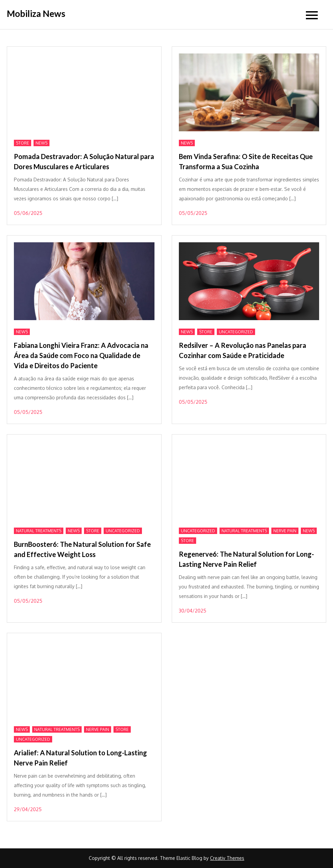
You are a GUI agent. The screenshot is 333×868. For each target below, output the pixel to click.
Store (23, 143)
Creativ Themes (227, 858)
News (41, 143)
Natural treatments (39, 531)
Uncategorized (236, 332)
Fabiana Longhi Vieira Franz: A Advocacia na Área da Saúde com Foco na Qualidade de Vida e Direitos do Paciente (81, 355)
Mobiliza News (36, 14)
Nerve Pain (285, 531)
